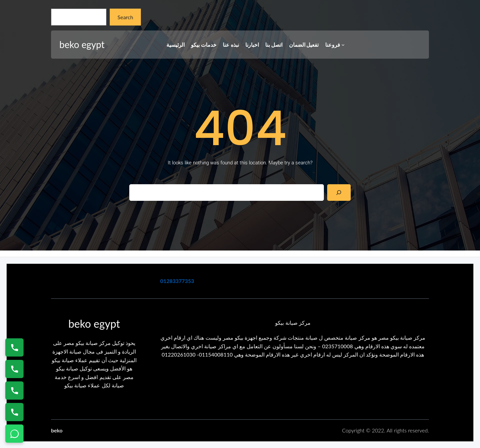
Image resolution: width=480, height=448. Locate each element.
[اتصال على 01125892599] (14, 412)
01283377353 (177, 281)
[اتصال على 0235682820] (14, 369)
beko (57, 430)
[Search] (339, 192)
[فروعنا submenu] (343, 45)
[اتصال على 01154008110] (14, 347)
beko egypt (82, 44)
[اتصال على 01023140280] (14, 391)
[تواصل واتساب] (14, 434)
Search (125, 17)
